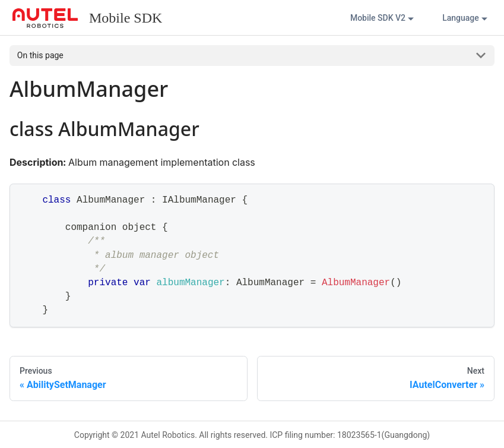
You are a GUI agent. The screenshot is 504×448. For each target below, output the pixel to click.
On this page (40, 55)
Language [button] (461, 18)
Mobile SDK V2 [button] (378, 18)
